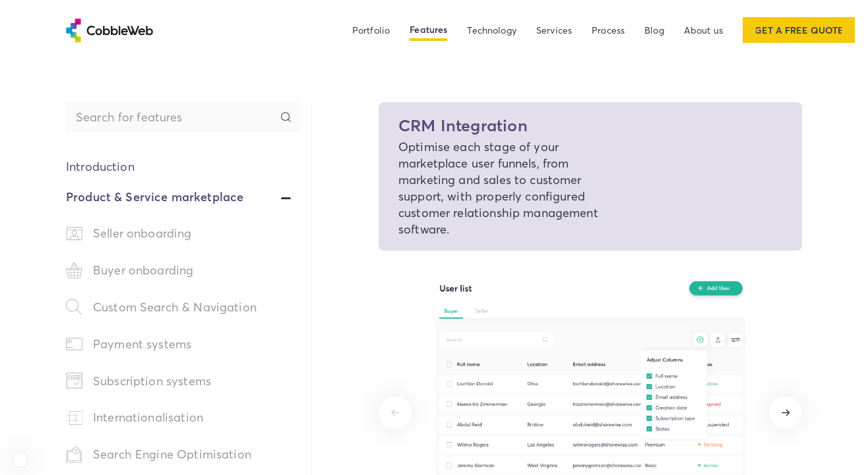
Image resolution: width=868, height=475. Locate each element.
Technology (492, 30)
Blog (654, 30)
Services (554, 30)
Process (608, 30)
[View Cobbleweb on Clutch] (20, 460)
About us (703, 30)
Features (428, 30)
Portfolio (371, 30)
